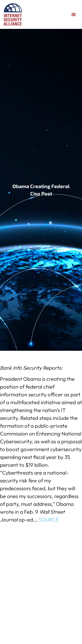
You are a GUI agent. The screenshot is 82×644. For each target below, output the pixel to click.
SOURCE (49, 520)
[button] (74, 15)
